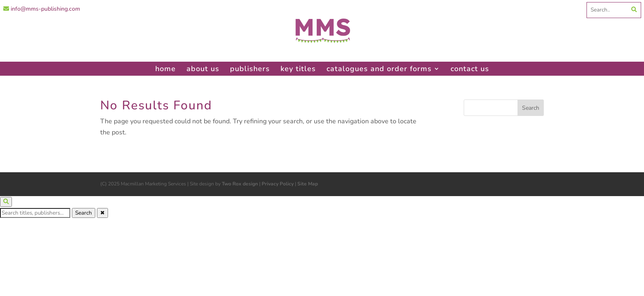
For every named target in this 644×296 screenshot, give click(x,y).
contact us (470, 69)
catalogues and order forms (379, 69)
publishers (250, 69)
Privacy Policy (278, 184)
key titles (298, 69)
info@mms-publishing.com (42, 9)
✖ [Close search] (102, 213)
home (166, 69)
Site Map (308, 184)
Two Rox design (240, 184)
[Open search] (6, 202)
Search (84, 213)
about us (203, 69)
